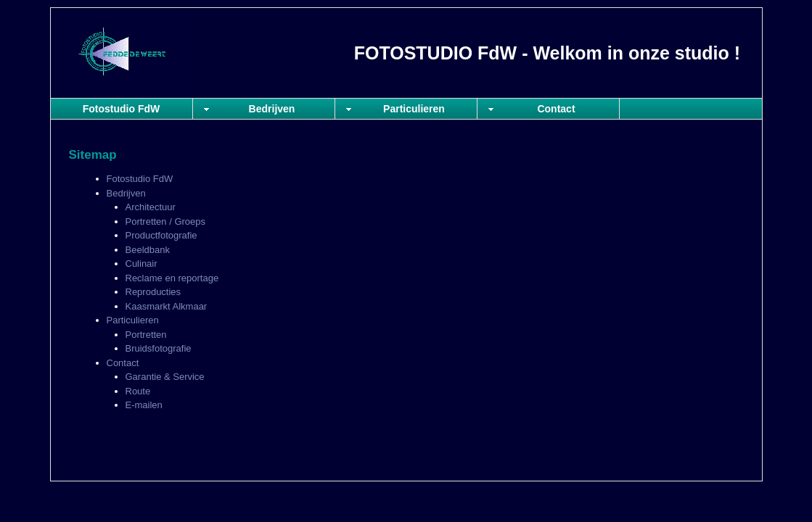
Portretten (146, 335)
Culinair (142, 264)
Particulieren (414, 109)
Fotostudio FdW (122, 109)
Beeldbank (148, 250)
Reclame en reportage (172, 278)
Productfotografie (161, 235)
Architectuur (151, 207)
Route (138, 391)
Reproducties (153, 292)
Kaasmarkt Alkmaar (167, 306)
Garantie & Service (165, 377)
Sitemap (661, 466)
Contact (556, 109)
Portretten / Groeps (166, 221)
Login (693, 466)
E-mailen (144, 405)
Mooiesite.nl (730, 466)
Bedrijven (272, 109)
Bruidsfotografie (159, 348)
